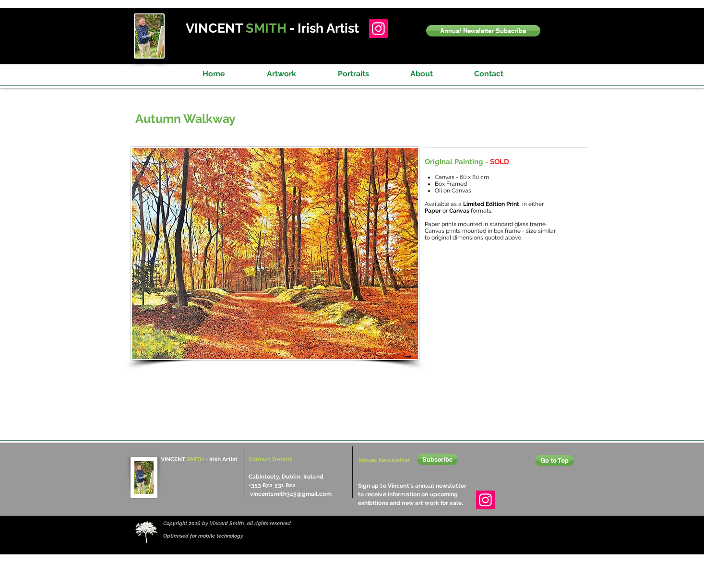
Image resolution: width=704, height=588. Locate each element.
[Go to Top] (555, 461)
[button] (483, 31)
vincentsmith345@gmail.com (291, 494)
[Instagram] (378, 29)
